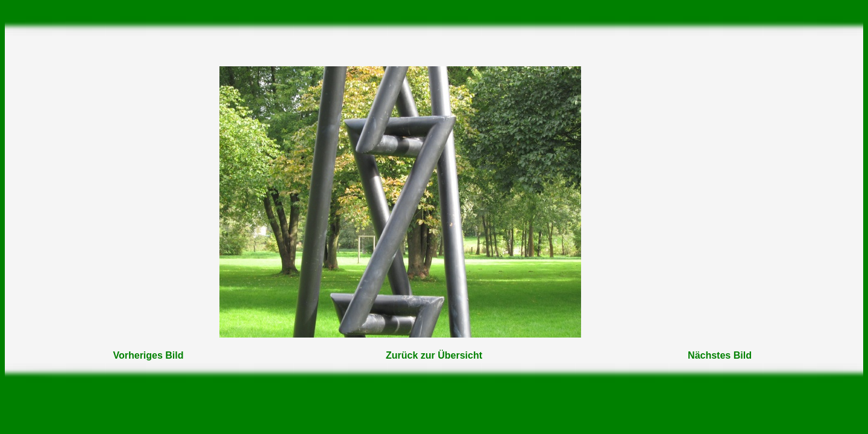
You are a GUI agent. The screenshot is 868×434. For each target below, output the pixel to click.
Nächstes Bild (720, 355)
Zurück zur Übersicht (434, 355)
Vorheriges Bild (148, 355)
